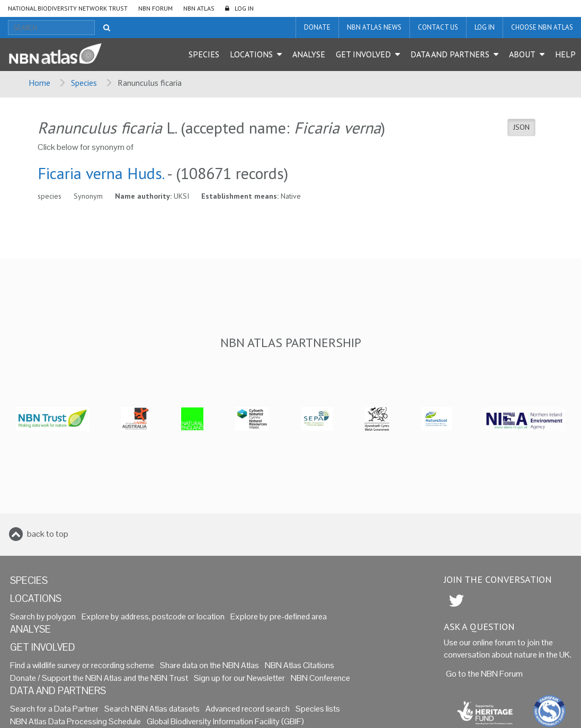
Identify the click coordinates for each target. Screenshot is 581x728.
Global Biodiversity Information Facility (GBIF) (225, 721)
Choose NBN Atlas (542, 27)
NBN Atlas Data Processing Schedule (75, 721)
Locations (251, 54)
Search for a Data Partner (54, 709)
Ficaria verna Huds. (101, 173)
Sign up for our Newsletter (239, 678)
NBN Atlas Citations (300, 665)
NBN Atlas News (374, 27)
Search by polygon (43, 616)
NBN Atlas (199, 8)
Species (204, 54)
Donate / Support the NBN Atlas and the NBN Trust (99, 678)
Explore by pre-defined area (279, 616)
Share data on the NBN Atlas (209, 665)
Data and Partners (450, 54)
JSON (521, 127)
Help (565, 54)
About (522, 54)
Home (39, 83)
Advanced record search (248, 709)
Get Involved (363, 54)
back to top (48, 534)
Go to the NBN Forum (484, 674)
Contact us (438, 27)
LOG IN (244, 8)
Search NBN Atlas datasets (152, 709)
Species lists (318, 709)
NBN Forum (155, 8)
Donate (317, 27)
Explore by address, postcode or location (153, 616)
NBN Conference (320, 678)
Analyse (309, 54)
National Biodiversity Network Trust (68, 8)
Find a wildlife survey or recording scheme (82, 665)
